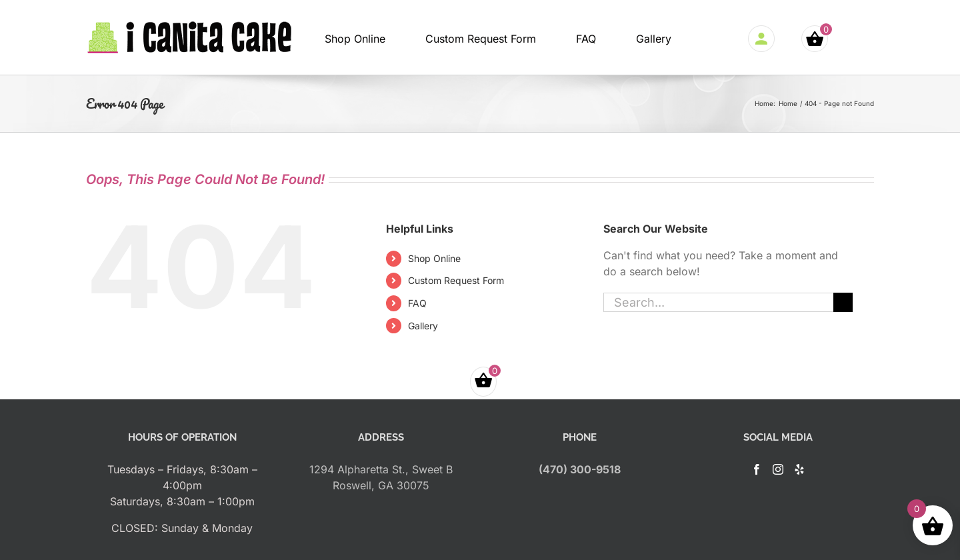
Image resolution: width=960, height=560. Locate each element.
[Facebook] (757, 469)
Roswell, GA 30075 (381, 485)
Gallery (423, 326)
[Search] (843, 302)
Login (765, 39)
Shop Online (434, 258)
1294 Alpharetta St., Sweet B (381, 469)
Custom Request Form (456, 280)
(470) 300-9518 (580, 469)
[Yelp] (799, 469)
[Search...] (718, 302)
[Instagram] (778, 469)
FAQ (417, 303)
